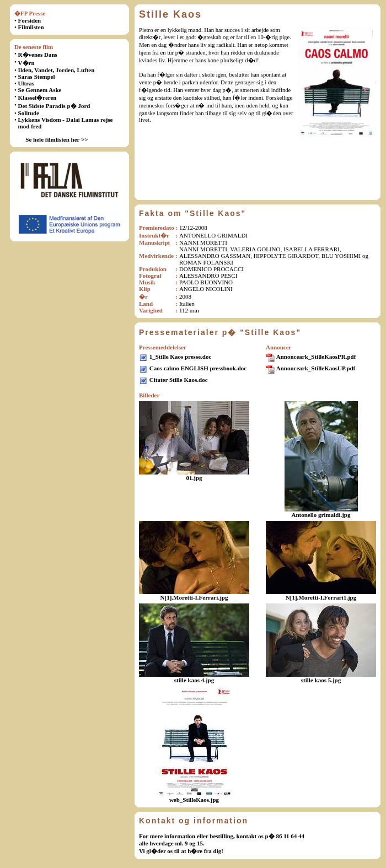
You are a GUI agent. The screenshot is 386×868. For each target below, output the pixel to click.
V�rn (26, 63)
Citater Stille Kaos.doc (179, 380)
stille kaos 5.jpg (321, 680)
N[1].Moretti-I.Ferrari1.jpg (321, 597)
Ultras (26, 83)
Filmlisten (31, 27)
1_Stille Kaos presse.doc (181, 357)
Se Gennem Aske (40, 90)
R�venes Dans (38, 55)
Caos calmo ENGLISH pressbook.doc (198, 368)
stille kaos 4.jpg (194, 680)
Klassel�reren (37, 98)
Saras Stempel (37, 77)
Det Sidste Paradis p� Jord (54, 106)
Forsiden (30, 20)
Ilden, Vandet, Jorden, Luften (57, 70)
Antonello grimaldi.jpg (321, 515)
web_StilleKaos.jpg (194, 800)
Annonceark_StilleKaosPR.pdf (316, 357)
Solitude (29, 113)
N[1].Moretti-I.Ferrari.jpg (194, 597)
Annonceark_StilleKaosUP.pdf (316, 368)
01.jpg (194, 478)
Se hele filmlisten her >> (57, 139)
